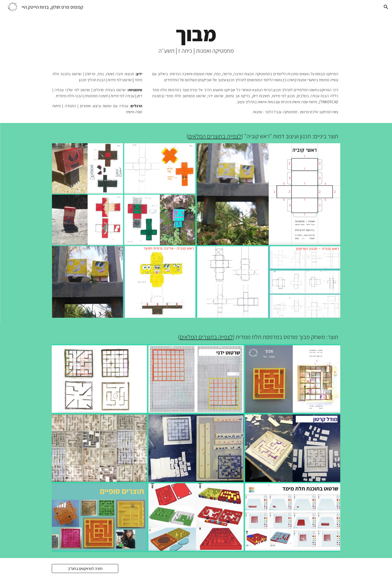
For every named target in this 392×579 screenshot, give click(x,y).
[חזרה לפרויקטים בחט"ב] (85, 569)
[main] (196, 38)
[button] (386, 7)
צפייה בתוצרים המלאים (213, 136)
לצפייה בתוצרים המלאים (206, 337)
